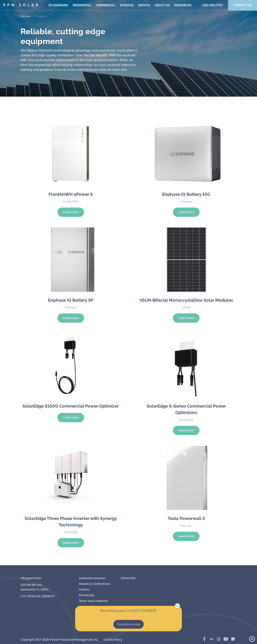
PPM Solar (26, 16)
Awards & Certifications (94, 584)
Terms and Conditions (93, 601)
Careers (84, 590)
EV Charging (59, 5)
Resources (183, 5)
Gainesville (128, 578)
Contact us (243, 5)
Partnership (87, 595)
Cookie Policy (113, 640)
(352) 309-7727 (212, 5)
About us (162, 5)
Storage (127, 5)
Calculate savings (128, 624)
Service (144, 5)
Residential (82, 5)
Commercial (106, 5)
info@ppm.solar (31, 578)
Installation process (92, 578)
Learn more (71, 212)
